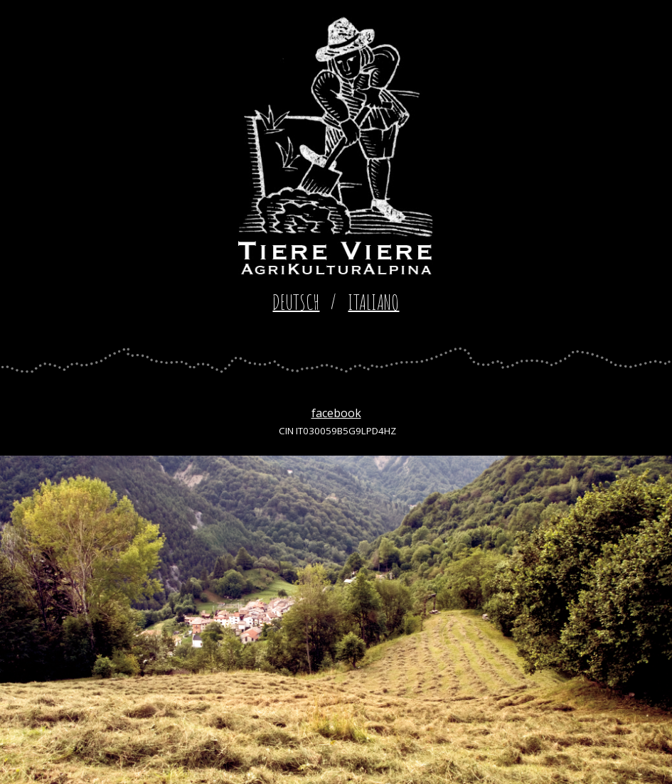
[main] (336, 302)
